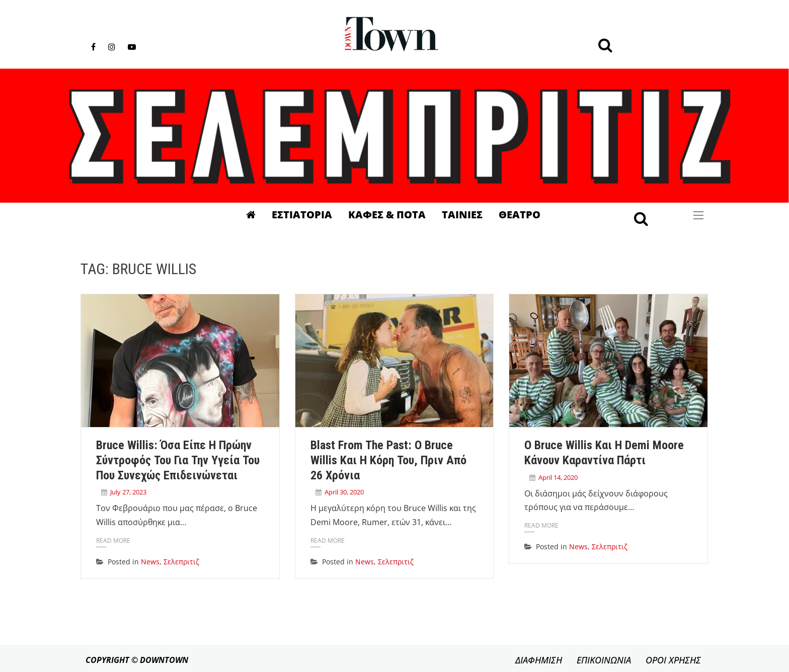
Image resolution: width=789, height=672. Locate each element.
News (150, 562)
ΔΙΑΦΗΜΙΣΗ (539, 660)
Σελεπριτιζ (181, 562)
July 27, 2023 (128, 492)
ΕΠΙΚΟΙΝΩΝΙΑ (604, 660)
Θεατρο (520, 215)
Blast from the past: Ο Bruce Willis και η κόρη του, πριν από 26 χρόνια (388, 460)
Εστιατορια (302, 215)
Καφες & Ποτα (387, 215)
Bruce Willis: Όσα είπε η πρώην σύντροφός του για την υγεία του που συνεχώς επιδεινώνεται (178, 460)
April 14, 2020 (558, 477)
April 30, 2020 (344, 492)
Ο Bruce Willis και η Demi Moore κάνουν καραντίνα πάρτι (604, 453)
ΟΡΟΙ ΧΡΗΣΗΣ (673, 660)
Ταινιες (462, 215)
